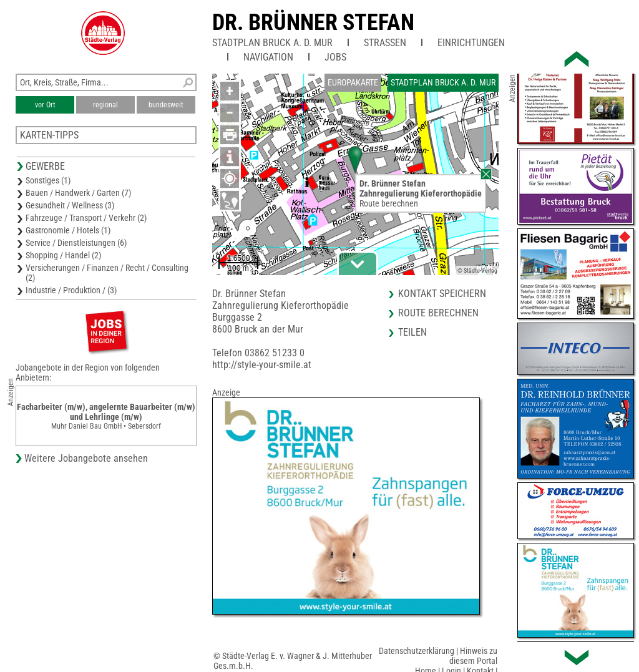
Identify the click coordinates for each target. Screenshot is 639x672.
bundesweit (166, 105)
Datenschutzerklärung (417, 651)
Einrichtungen (471, 43)
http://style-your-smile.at (262, 365)
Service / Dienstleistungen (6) (76, 243)
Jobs (335, 57)
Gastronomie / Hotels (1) (68, 230)
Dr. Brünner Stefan (313, 22)
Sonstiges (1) (48, 180)
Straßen (385, 43)
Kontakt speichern (442, 294)
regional (105, 105)
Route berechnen (389, 203)
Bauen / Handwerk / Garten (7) (78, 193)
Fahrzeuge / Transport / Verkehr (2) (86, 218)
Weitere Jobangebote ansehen (86, 458)
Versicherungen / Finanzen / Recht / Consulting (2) (107, 273)
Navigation (268, 57)
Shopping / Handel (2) (63, 255)
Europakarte (353, 82)
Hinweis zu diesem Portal (473, 656)
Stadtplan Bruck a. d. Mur (272, 43)
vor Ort (45, 105)
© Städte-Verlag (477, 270)
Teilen (412, 332)
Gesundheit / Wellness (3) (70, 205)
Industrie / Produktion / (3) (71, 290)
